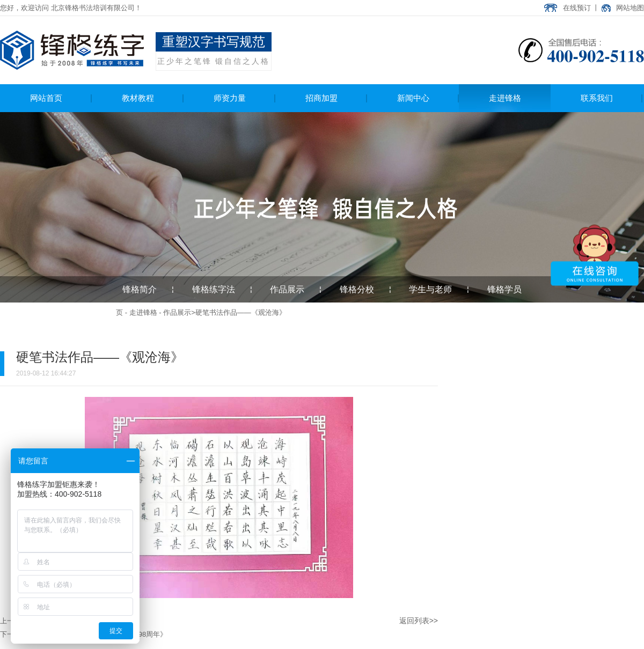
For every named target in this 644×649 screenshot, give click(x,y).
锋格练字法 (214, 289)
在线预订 (577, 8)
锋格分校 (357, 289)
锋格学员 (504, 289)
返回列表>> (419, 621)
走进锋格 (143, 312)
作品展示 (287, 289)
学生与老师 (430, 289)
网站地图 (630, 8)
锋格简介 (140, 289)
